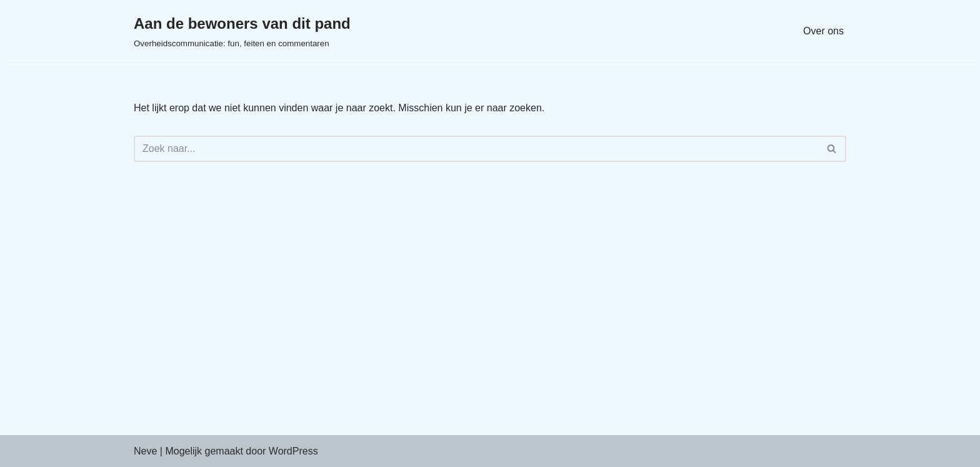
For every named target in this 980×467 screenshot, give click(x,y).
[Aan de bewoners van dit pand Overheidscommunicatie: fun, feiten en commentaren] (242, 31)
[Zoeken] (476, 149)
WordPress (293, 451)
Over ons (823, 31)
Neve (145, 451)
